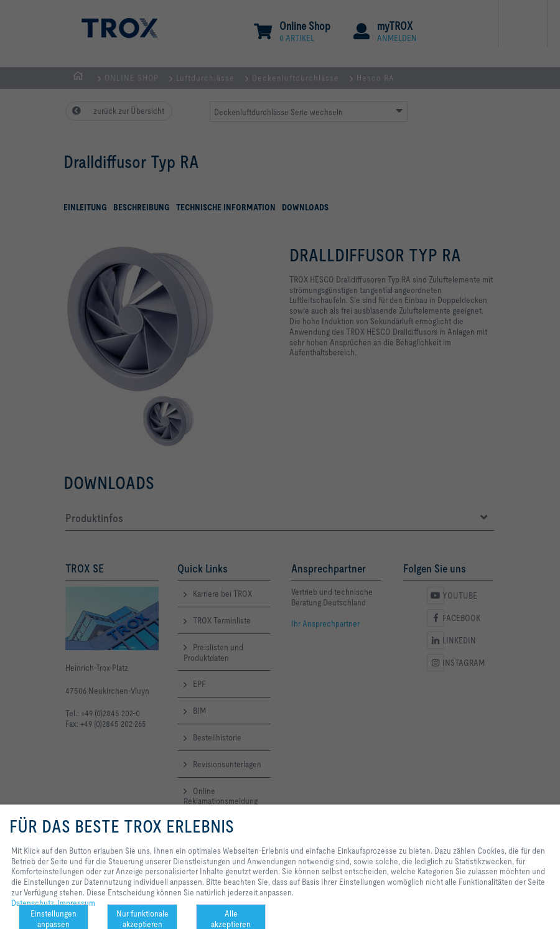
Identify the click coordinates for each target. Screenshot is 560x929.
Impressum (76, 903)
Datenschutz (33, 903)
